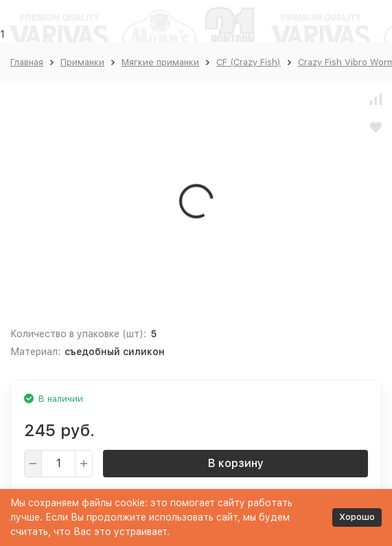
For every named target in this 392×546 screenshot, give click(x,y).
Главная (27, 62)
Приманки (82, 62)
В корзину (236, 463)
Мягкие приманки (160, 62)
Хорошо (357, 517)
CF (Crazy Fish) (249, 62)
